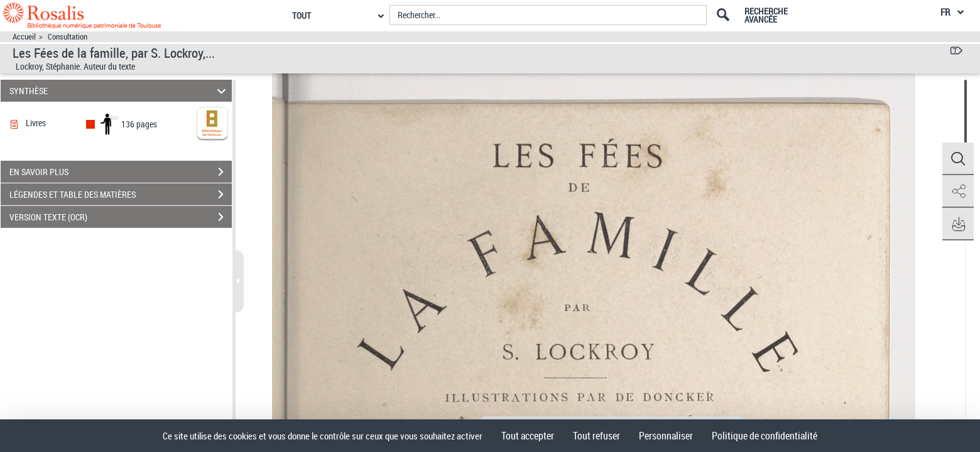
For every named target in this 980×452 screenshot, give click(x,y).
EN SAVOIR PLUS (121, 172)
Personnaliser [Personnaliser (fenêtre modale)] (666, 436)
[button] (958, 159)
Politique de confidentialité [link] (765, 436)
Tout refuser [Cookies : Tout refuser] (596, 436)
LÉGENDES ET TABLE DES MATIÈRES (121, 195)
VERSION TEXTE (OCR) (121, 217)
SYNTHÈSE (120, 91)
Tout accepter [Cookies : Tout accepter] (528, 436)
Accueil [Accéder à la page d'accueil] (24, 37)
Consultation (68, 37)
